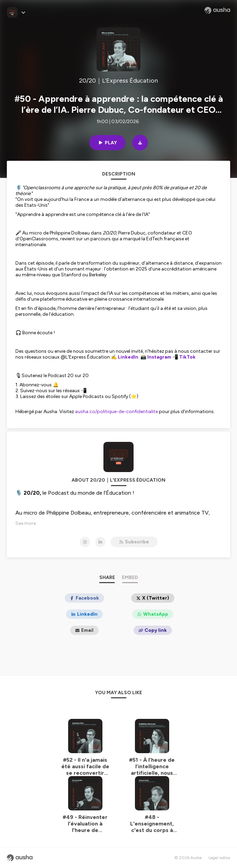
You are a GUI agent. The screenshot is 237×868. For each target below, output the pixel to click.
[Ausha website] (217, 10)
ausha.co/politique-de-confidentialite (116, 412)
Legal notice (219, 858)
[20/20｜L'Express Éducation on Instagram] (85, 542)
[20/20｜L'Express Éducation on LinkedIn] (100, 542)
